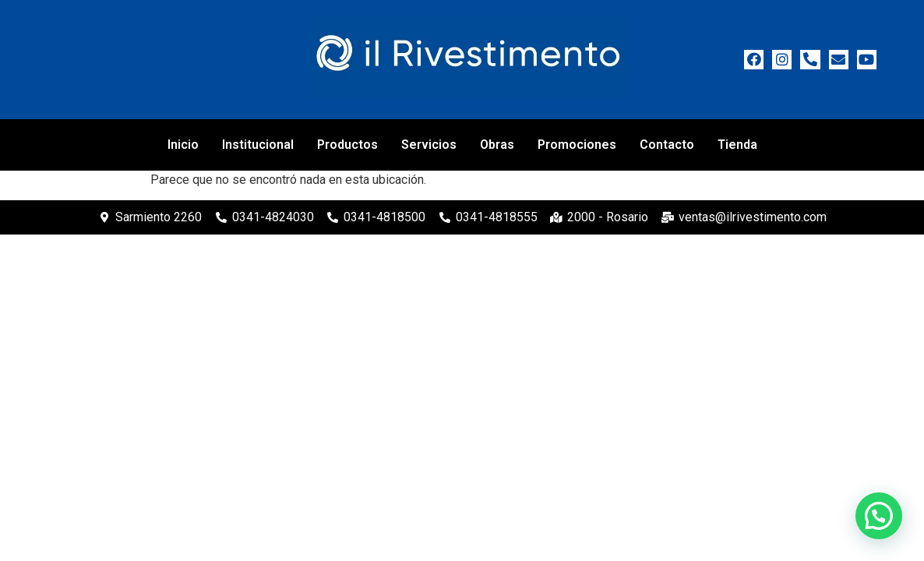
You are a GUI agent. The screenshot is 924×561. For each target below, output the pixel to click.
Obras (497, 145)
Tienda (737, 145)
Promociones (577, 145)
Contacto (667, 145)
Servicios (429, 145)
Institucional (258, 145)
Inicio (183, 145)
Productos (347, 145)
